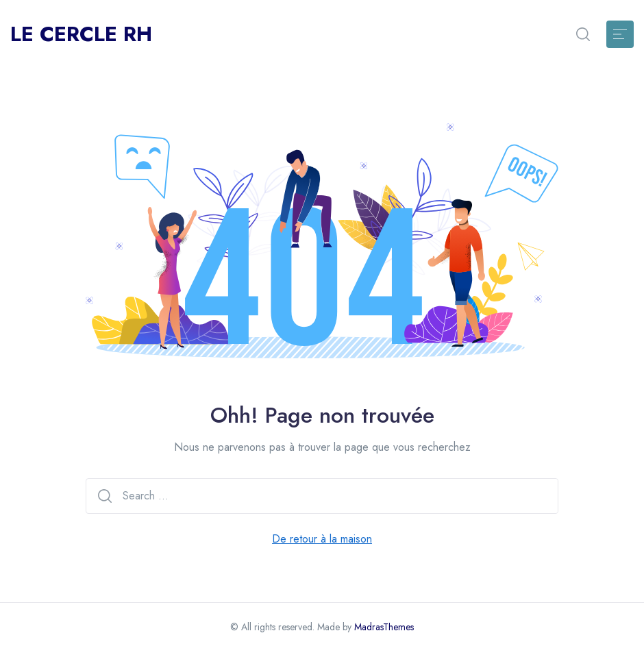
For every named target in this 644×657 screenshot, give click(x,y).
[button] (583, 34)
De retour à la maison (322, 539)
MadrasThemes (384, 627)
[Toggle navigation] (620, 34)
